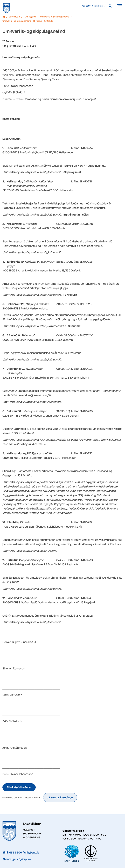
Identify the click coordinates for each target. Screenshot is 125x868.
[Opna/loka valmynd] (119, 6)
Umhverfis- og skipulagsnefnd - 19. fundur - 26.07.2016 (28, 21)
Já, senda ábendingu (60, 797)
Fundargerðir (30, 17)
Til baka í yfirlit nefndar (19, 787)
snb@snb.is (99, 6)
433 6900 (86, 6)
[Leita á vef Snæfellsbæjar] (112, 6)
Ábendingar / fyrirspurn (17, 859)
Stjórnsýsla (14, 17)
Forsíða (4, 17)
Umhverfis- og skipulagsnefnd (55, 17)
